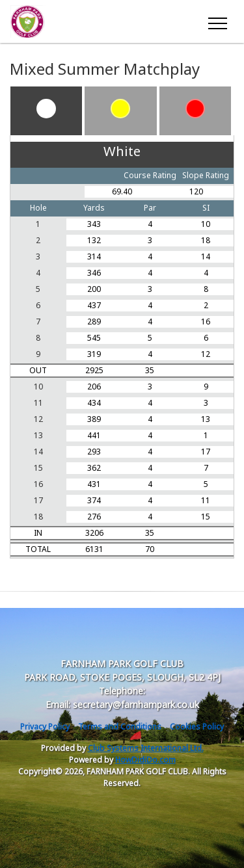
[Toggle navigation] (217, 21)
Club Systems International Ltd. (146, 748)
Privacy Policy (45, 727)
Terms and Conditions (120, 727)
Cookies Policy (197, 727)
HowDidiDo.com (145, 760)
